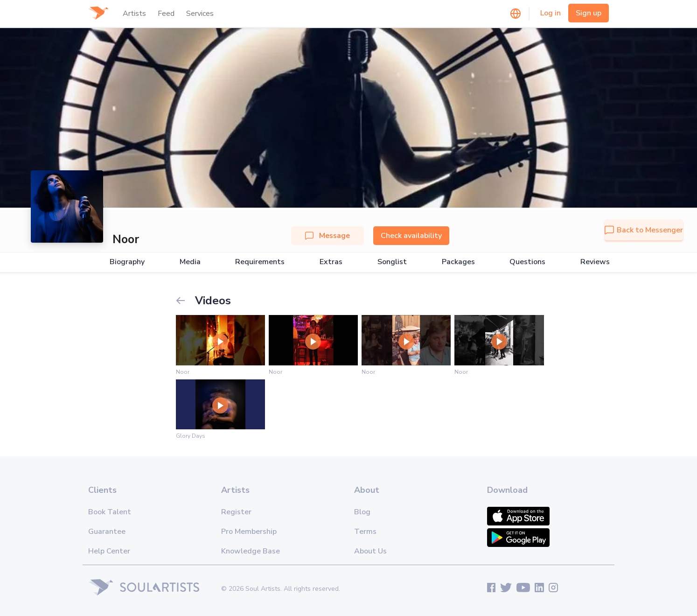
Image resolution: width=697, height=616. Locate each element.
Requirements (260, 262)
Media (190, 262)
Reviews (595, 262)
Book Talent (110, 512)
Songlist (392, 262)
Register (236, 512)
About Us (370, 551)
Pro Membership (249, 532)
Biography (127, 262)
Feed (166, 14)
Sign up (589, 13)
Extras (331, 262)
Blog (362, 512)
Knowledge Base (251, 551)
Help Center (109, 551)
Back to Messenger (644, 230)
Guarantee (107, 532)
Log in (551, 13)
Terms (365, 532)
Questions (527, 262)
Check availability (411, 236)
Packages (458, 262)
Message (328, 236)
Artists (134, 14)
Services (200, 14)
